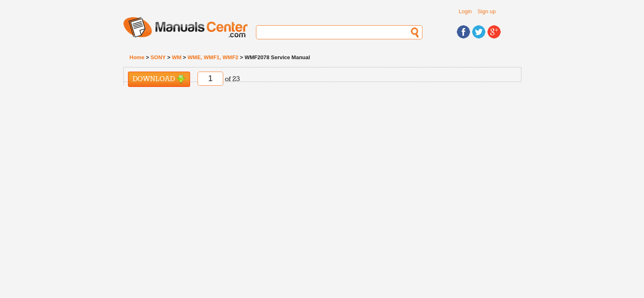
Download (159, 79)
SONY (158, 57)
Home (137, 57)
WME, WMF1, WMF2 (213, 57)
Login (466, 11)
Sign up (487, 11)
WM (177, 57)
